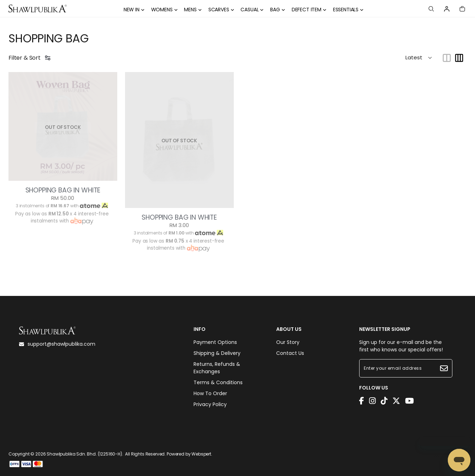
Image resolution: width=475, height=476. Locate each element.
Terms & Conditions (218, 382)
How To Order (210, 393)
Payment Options (215, 342)
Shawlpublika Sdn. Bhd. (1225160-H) (84, 454)
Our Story (288, 342)
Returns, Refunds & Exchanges (217, 368)
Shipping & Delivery (217, 353)
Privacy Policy (210, 404)
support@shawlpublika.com (57, 344)
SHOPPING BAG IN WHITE (63, 190)
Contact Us (290, 353)
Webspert (201, 454)
